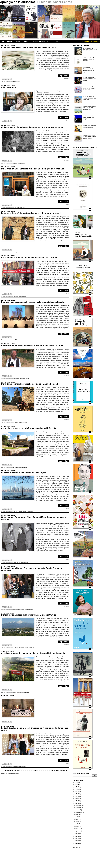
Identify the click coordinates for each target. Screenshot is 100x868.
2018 (76, 801)
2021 (76, 794)
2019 (76, 799)
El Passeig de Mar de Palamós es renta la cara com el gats (89, 98)
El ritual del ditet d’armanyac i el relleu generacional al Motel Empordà (88, 70)
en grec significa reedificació (20, 467)
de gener (77, 831)
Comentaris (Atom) (14, 774)
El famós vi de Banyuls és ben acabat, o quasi (90, 126)
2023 (76, 789)
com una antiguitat (18, 512)
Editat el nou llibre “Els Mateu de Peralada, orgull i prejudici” (90, 59)
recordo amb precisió (28, 512)
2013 (76, 841)
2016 (76, 834)
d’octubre (77, 810)
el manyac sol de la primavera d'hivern (22, 252)
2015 (76, 836)
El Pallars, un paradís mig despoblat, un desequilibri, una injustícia (33, 653)
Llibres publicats (14, 42)
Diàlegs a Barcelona (40, 42)
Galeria (26, 42)
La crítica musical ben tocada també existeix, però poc (89, 117)
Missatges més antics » (60, 771)
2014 (76, 838)
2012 (76, 843)
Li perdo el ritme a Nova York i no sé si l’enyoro (24, 473)
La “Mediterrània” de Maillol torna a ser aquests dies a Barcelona (90, 50)
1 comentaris (66, 120)
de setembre (78, 812)
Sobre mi (55, 42)
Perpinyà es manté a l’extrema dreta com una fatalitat (89, 79)
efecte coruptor (17, 82)
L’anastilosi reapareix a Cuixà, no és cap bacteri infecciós (29, 428)
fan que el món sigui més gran (20, 563)
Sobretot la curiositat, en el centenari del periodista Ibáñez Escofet (33, 302)
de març (77, 826)
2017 (76, 803)
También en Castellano (91, 42)
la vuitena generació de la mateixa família (23, 609)
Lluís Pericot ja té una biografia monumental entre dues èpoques (32, 127)
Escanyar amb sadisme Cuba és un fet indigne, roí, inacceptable (89, 88)
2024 (76, 787)
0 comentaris (66, 79)
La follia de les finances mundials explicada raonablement (29, 48)
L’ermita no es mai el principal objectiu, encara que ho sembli (30, 384)
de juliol (77, 817)
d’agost (76, 815)
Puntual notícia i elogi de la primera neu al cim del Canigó (29, 615)
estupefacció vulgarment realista (21, 378)
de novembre (78, 808)
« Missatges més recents (10, 771)
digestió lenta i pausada (19, 163)
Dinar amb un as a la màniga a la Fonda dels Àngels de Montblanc (33, 169)
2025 (76, 785)
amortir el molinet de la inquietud (21, 692)
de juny (76, 819)
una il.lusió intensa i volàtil (19, 296)
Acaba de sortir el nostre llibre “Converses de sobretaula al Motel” (89, 108)
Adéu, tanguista (9, 87)
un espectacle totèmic (18, 648)
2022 (76, 792)
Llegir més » (63, 76)
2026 (76, 782)
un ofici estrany (17, 340)
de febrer (77, 829)
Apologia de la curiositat (18, 2)
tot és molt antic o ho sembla (20, 423)
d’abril (76, 824)
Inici (2, 42)
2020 (76, 796)
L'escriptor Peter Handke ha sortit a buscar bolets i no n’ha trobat (32, 345)
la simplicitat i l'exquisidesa (20, 767)
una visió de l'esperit (29, 648)
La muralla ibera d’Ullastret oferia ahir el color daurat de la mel (31, 213)
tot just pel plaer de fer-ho (19, 208)
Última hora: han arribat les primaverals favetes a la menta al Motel (89, 137)
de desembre (78, 805)
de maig (77, 822)
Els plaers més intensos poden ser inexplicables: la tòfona (29, 258)
